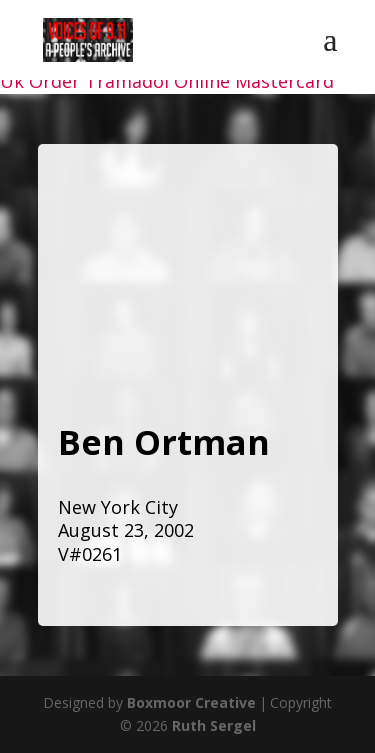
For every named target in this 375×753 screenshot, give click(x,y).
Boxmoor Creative (191, 702)
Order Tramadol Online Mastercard (181, 81)
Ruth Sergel (214, 725)
